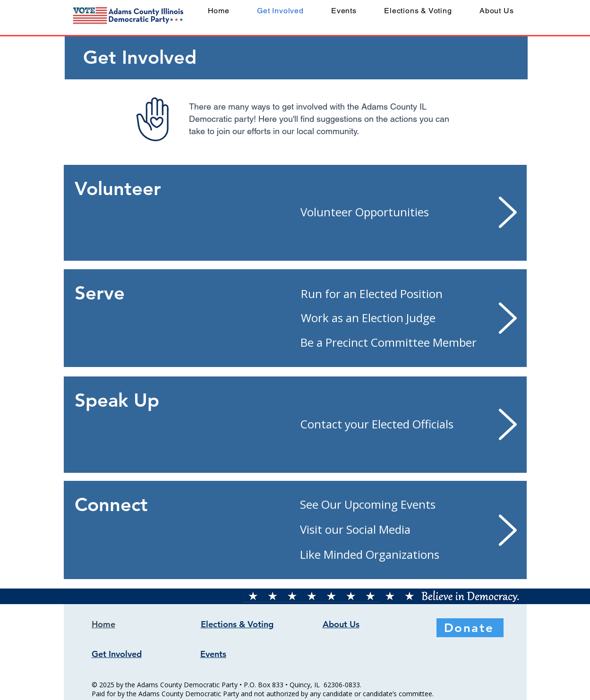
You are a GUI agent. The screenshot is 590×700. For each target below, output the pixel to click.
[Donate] (470, 628)
